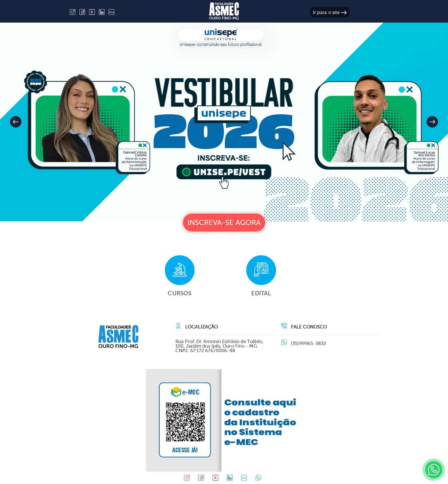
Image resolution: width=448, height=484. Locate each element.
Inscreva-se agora (224, 223)
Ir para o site (330, 12)
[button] (432, 122)
